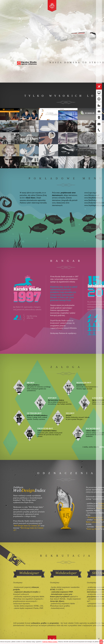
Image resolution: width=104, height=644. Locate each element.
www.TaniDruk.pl (91, 200)
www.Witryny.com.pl (92, 195)
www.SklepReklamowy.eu (93, 198)
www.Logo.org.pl (91, 193)
